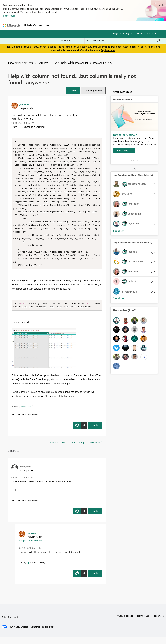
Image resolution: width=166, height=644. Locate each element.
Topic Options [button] (92, 91)
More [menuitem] (124, 25)
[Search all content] (124, 41)
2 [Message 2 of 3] (21, 507)
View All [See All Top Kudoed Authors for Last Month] (119, 298)
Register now (108, 50)
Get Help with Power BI (71, 63)
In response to (30, 547)
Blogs (113, 25)
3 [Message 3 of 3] (28, 569)
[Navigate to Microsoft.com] (11, 25)
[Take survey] (124, 150)
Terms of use (143, 622)
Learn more (9, 16)
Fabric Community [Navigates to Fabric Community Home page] (37, 25)
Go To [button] (150, 34)
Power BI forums (20, 63)
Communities (98, 25)
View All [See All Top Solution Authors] (119, 231)
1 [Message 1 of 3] (21, 421)
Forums (56, 25)
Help (139, 33)
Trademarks (159, 622)
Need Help (26, 413)
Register (117, 33)
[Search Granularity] (71, 41)
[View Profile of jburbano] (24, 104)
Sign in (129, 33)
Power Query (103, 63)
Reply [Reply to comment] (95, 518)
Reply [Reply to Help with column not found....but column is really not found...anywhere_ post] (95, 432)
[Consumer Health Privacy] (42, 633)
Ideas (84, 25)
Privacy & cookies (125, 622)
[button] (73, 91)
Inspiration (70, 25)
